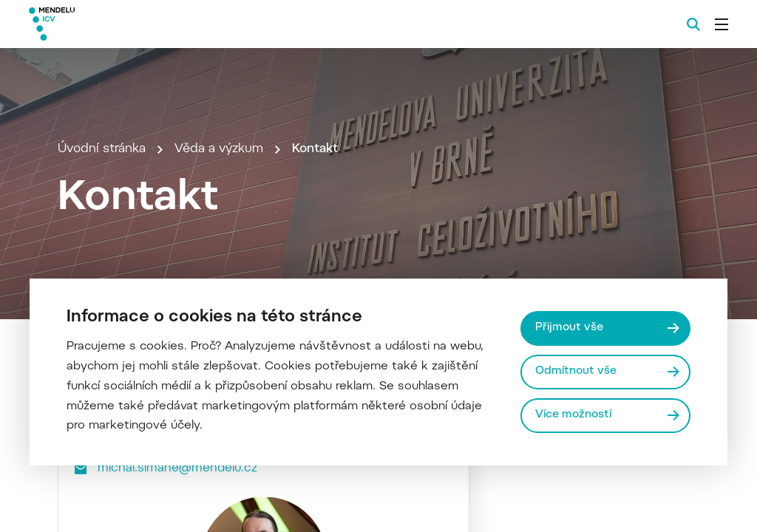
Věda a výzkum (219, 149)
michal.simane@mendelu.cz (177, 468)
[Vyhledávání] (693, 24)
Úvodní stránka (102, 149)
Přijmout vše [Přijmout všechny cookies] (569, 328)
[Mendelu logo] (109, 24)
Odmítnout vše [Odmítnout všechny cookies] (576, 371)
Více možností (573, 415)
